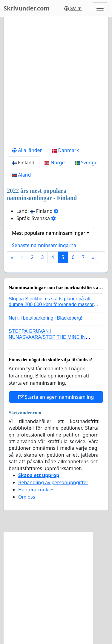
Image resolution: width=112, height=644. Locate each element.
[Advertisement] (56, 83)
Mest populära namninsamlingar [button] (49, 233)
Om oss (27, 497)
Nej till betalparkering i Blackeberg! (45, 318)
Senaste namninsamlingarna (44, 245)
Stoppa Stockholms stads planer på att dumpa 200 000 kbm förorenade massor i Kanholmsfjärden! (52, 304)
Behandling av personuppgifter (53, 482)
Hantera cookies (36, 490)
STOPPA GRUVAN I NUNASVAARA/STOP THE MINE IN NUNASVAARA (47, 337)
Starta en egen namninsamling (56, 397)
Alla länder (27, 150)
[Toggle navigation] (100, 8)
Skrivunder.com (27, 8)
